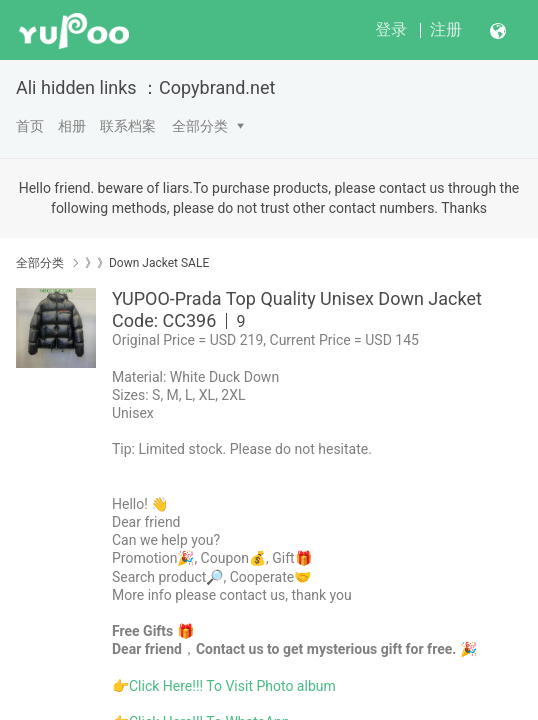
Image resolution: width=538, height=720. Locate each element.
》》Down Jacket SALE (147, 263)
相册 (72, 126)
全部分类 (200, 126)
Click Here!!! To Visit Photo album (232, 686)
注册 (446, 29)
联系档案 (128, 126)
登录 (391, 29)
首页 (30, 126)
